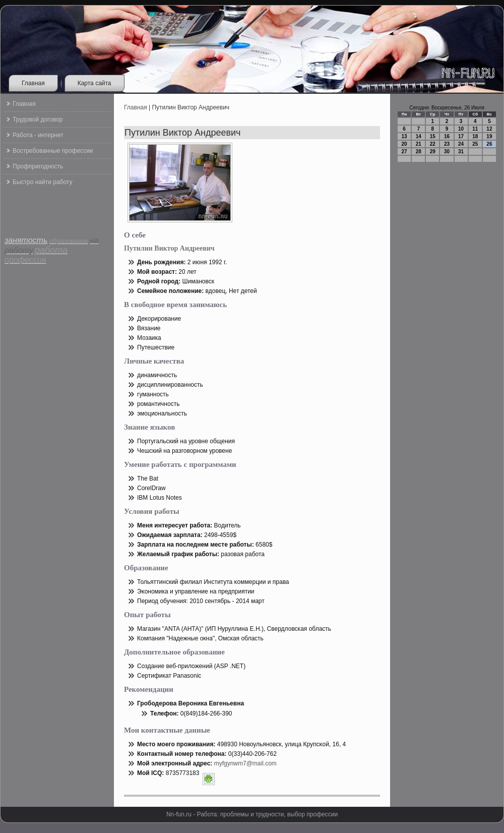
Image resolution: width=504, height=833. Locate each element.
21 (419, 144)
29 (433, 152)
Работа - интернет (38, 135)
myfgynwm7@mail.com (245, 763)
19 (489, 136)
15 (433, 136)
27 (404, 152)
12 (489, 129)
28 (419, 152)
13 (404, 136)
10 (461, 129)
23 (447, 144)
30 (447, 152)
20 (404, 144)
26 (489, 144)
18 (475, 136)
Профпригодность (38, 166)
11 (475, 129)
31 (461, 152)
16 (447, 136)
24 (461, 144)
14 (419, 136)
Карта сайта (94, 83)
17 (461, 136)
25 (475, 144)
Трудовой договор (38, 120)
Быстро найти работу (42, 182)
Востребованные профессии (53, 151)
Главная (33, 83)
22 (433, 144)
